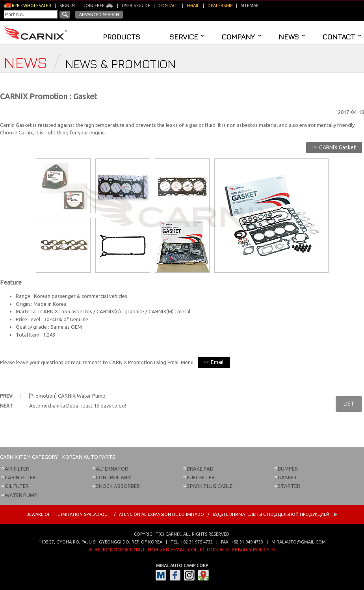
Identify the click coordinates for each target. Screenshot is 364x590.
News (292, 37)
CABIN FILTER (20, 477)
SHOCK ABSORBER (118, 486)
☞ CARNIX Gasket (334, 147)
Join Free (98, 6)
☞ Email (214, 362)
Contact (342, 37)
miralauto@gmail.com (299, 542)
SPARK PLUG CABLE (210, 486)
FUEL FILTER (201, 477)
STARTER (289, 486)
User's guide (136, 6)
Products (122, 37)
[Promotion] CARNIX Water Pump (67, 396)
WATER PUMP (21, 495)
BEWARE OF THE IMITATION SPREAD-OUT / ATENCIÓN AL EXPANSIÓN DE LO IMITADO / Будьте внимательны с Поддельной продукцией (182, 514)
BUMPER (288, 469)
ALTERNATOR (112, 469)
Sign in (67, 6)
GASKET (288, 477)
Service (187, 37)
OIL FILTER (17, 486)
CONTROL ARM (114, 477)
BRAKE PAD (200, 469)
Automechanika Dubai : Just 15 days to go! (78, 406)
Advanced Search (99, 15)
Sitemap (250, 6)
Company (241, 37)
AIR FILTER (17, 469)
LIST (349, 404)
